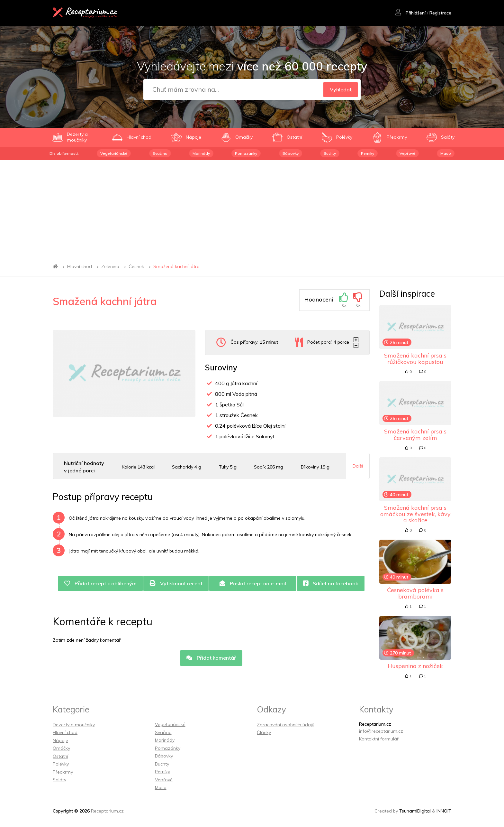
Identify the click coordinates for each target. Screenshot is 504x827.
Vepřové (407, 153)
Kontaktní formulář (379, 739)
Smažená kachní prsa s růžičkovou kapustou (415, 359)
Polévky (61, 764)
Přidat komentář (211, 658)
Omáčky (61, 748)
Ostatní (60, 756)
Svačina (160, 153)
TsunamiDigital (415, 811)
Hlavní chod (80, 266)
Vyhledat (340, 89)
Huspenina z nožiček (415, 666)
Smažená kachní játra (176, 266)
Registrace (440, 13)
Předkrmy (63, 772)
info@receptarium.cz (381, 731)
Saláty (59, 780)
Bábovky (291, 153)
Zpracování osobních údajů (286, 725)
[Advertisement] (252, 208)
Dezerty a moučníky (74, 725)
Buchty (330, 153)
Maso (446, 153)
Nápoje (60, 740)
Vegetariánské (114, 153)
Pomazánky (246, 153)
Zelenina (110, 266)
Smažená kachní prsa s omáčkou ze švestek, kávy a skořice (415, 514)
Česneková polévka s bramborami (415, 593)
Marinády (201, 153)
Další (358, 466)
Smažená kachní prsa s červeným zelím (415, 435)
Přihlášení (410, 13)
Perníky (368, 153)
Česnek (136, 266)
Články (264, 732)
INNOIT (444, 811)
